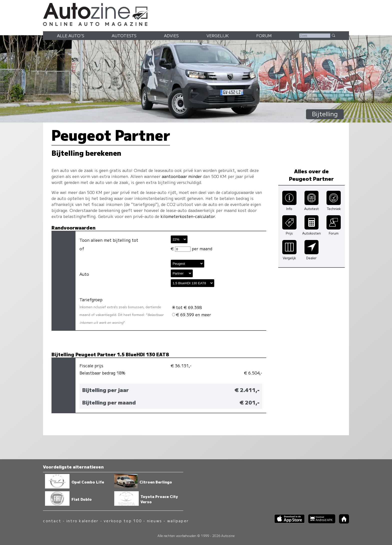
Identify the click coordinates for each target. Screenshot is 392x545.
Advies (171, 35)
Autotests (124, 35)
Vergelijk (218, 35)
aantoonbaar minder (182, 176)
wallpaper (178, 521)
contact (52, 521)
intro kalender (82, 521)
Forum (264, 35)
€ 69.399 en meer (191, 314)
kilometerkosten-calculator (188, 216)
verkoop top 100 (123, 521)
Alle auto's (71, 35)
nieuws (154, 521)
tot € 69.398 (187, 307)
